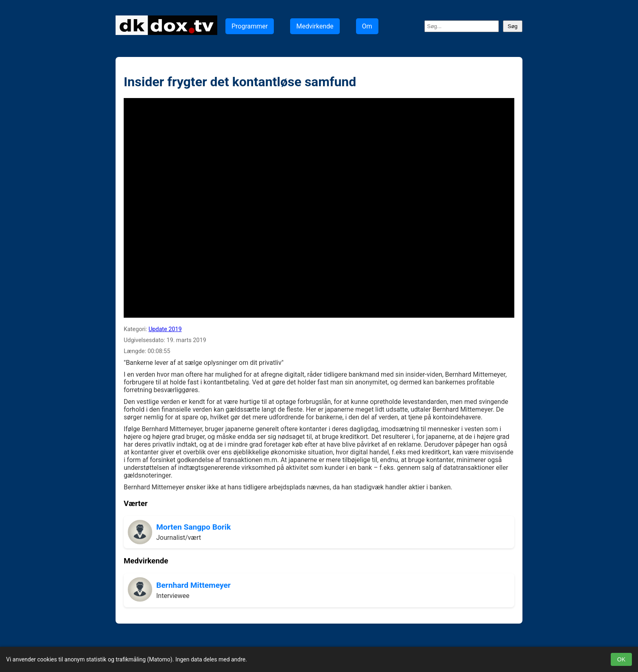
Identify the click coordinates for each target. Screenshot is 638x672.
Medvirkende (315, 26)
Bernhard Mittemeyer (193, 585)
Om (367, 26)
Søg (513, 26)
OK (621, 659)
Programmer (250, 26)
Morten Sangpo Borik (193, 527)
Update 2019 (165, 329)
